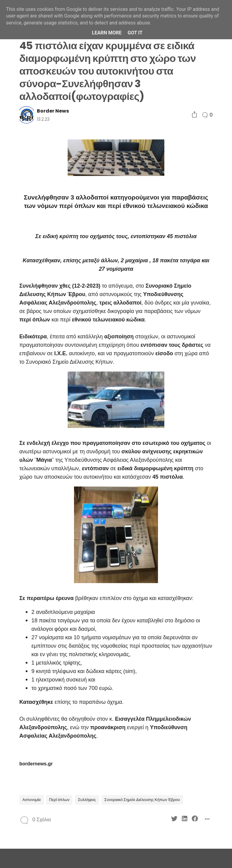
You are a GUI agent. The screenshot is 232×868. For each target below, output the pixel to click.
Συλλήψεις (87, 800)
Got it (135, 33)
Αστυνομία (32, 800)
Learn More (107, 33)
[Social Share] (194, 115)
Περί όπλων (59, 800)
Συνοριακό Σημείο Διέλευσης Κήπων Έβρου (142, 800)
